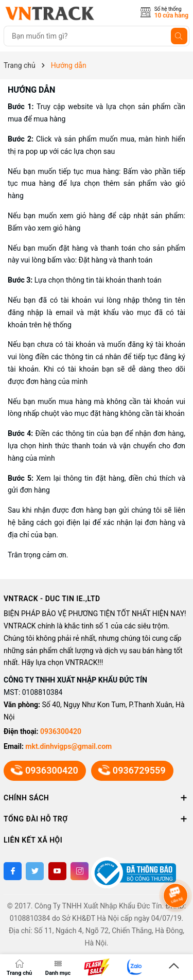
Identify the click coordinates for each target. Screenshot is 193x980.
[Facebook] (13, 871)
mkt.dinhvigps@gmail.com (68, 746)
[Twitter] (35, 871)
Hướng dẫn (31, 90)
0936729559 (132, 771)
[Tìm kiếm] (179, 36)
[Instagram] (80, 871)
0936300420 (61, 731)
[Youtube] (57, 871)
